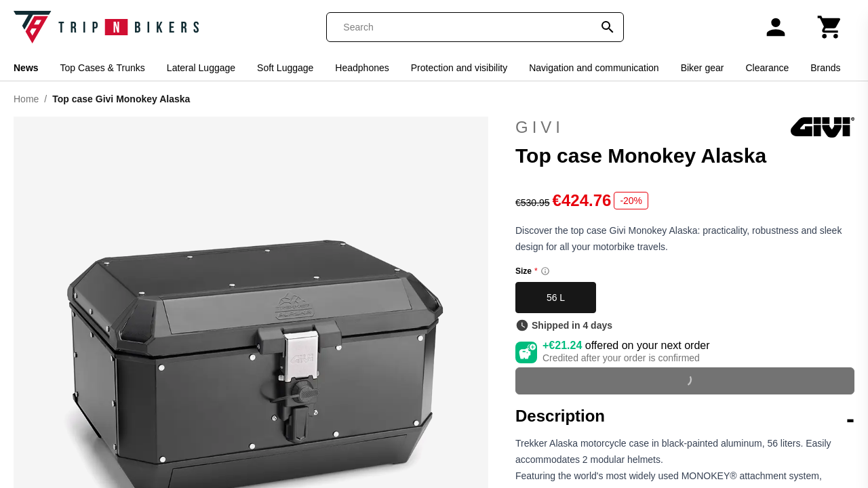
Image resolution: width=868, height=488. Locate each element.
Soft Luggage (285, 68)
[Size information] (545, 271)
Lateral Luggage (201, 68)
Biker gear (703, 68)
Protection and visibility (459, 68)
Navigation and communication (594, 68)
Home (26, 99)
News (26, 68)
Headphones (362, 68)
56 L (556, 298)
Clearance (767, 68)
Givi (685, 127)
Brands (825, 68)
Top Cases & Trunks (103, 68)
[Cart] (830, 27)
